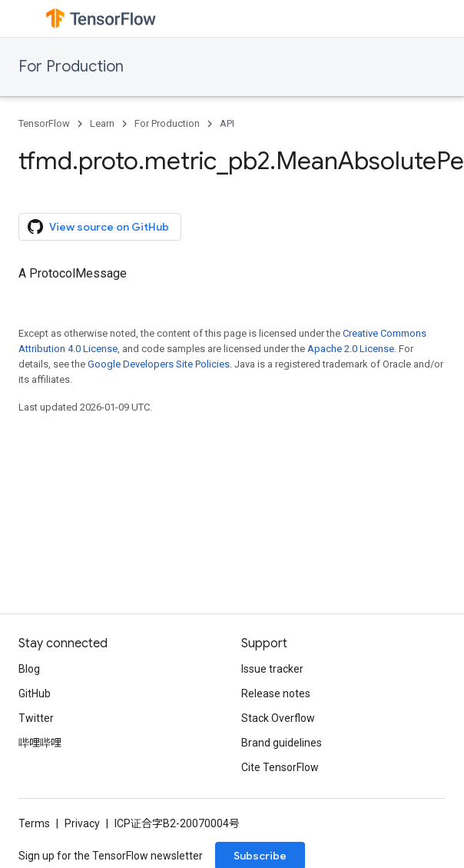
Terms (34, 823)
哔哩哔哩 (40, 743)
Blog (29, 669)
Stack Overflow (278, 718)
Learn (102, 123)
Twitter (36, 718)
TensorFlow (44, 123)
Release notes (276, 693)
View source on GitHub (98, 227)
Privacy (82, 823)
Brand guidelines (282, 743)
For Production (71, 67)
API (227, 123)
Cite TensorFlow (280, 767)
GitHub (35, 693)
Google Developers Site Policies (159, 364)
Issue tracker (272, 669)
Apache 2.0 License (351, 349)
